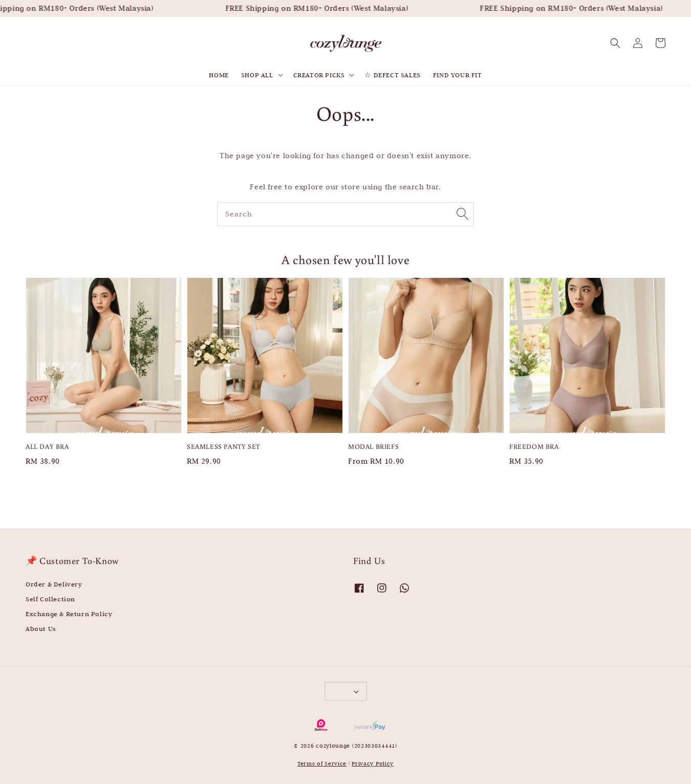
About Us (41, 628)
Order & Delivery (54, 584)
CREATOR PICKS (319, 75)
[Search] (462, 214)
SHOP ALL (257, 75)
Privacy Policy (373, 764)
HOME (219, 75)
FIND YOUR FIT (458, 75)
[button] (615, 43)
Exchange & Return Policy (69, 614)
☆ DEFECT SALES (392, 75)
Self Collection (50, 599)
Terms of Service (322, 764)
